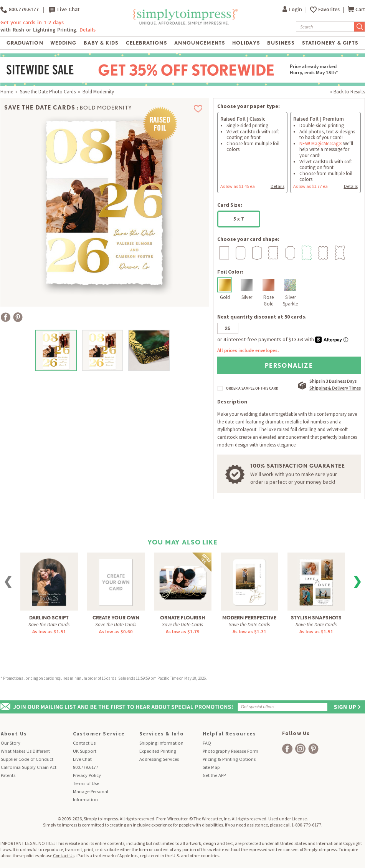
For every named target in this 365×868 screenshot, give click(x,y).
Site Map (211, 767)
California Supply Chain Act (29, 767)
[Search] (325, 27)
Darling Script (49, 618)
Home (7, 92)
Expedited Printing (158, 751)
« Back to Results (348, 92)
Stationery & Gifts (330, 43)
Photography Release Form (230, 751)
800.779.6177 (20, 10)
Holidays (246, 43)
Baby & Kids (101, 43)
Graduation (25, 43)
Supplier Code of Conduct (27, 759)
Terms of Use (86, 783)
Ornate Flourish (182, 618)
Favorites (329, 9)
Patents (8, 775)
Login (293, 9)
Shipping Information (161, 743)
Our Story (11, 743)
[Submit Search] (360, 27)
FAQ (207, 743)
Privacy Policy (87, 775)
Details (88, 30)
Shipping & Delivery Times (335, 388)
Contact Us (84, 743)
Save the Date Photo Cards (48, 92)
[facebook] (287, 749)
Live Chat (64, 10)
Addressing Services (159, 759)
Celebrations (146, 43)
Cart (356, 9)
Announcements (200, 43)
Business (281, 43)
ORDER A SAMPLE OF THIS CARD (252, 388)
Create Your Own (116, 618)
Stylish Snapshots (316, 618)
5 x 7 (239, 219)
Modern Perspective (249, 618)
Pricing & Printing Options (229, 759)
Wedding (63, 43)
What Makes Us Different (25, 751)
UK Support (85, 751)
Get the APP (214, 775)
